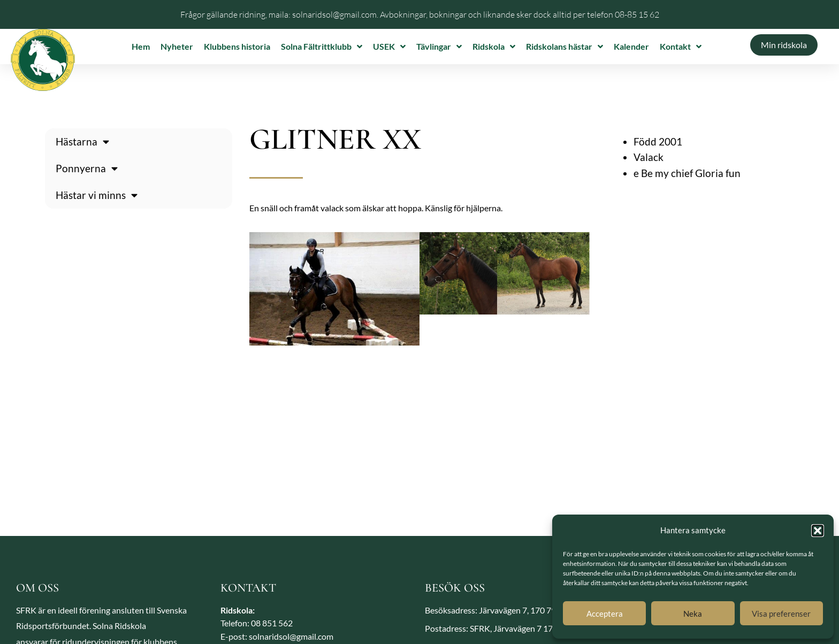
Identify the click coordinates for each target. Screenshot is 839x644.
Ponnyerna (87, 168)
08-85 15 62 (637, 14)
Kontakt (681, 47)
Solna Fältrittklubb (322, 47)
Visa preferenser (781, 614)
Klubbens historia (237, 46)
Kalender (631, 46)
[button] (818, 531)
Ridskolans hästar (565, 47)
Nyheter (177, 46)
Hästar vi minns (97, 195)
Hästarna (82, 141)
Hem (141, 46)
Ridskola (494, 47)
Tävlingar (439, 47)
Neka (693, 614)
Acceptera (605, 614)
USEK (389, 47)
